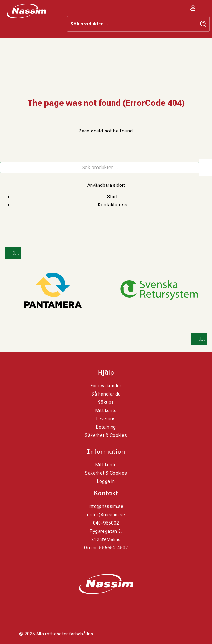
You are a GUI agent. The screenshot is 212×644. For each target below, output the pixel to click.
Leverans (106, 419)
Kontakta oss (113, 205)
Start (113, 197)
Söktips (106, 402)
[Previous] (13, 253)
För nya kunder (106, 386)
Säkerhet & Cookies (106, 435)
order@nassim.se (106, 515)
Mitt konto (106, 410)
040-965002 (106, 523)
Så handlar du (106, 394)
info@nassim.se (106, 506)
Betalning (106, 427)
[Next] (199, 339)
